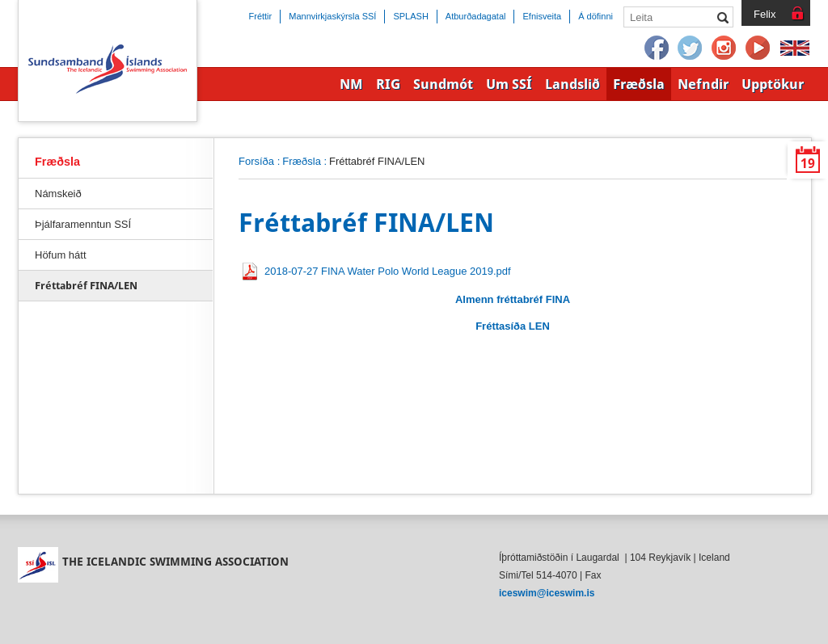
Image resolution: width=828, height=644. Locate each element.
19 (808, 164)
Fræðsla (302, 161)
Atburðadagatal (476, 16)
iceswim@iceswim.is (547, 593)
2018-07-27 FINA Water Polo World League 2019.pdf (388, 271)
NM (351, 84)
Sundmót (443, 84)
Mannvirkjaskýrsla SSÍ (332, 16)
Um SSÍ (509, 84)
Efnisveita (542, 16)
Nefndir (703, 84)
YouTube (758, 48)
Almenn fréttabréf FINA (513, 299)
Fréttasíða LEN (513, 326)
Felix (765, 14)
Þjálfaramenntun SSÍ (83, 224)
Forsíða (256, 161)
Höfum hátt (61, 255)
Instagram (724, 48)
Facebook (657, 48)
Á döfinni (596, 16)
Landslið (572, 84)
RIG (388, 84)
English (795, 48)
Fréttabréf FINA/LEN (86, 286)
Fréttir (261, 16)
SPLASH (410, 16)
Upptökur (773, 84)
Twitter (691, 48)
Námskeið (58, 194)
